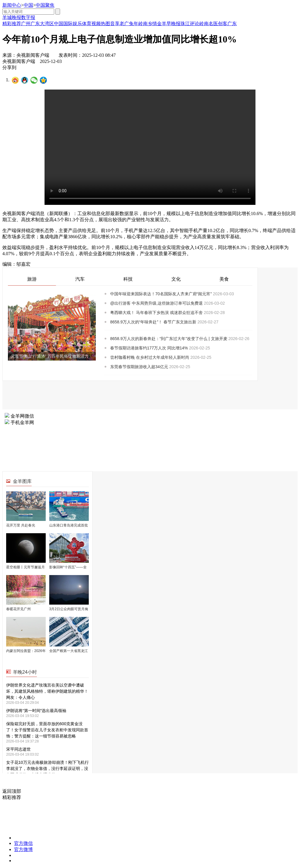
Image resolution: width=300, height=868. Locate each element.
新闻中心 (12, 5)
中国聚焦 (45, 5)
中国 (28, 5)
